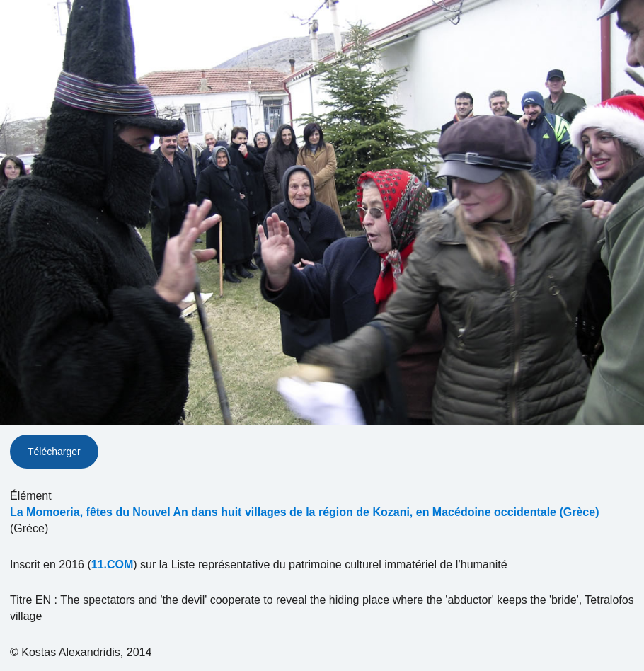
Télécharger (54, 452)
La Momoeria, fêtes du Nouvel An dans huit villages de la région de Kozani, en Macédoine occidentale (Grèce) (304, 512)
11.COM (113, 564)
